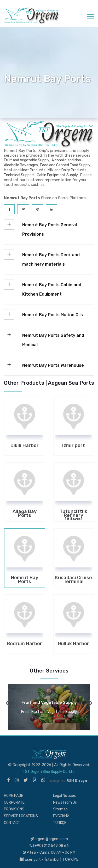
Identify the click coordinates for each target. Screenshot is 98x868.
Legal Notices (64, 796)
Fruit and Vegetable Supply (27, 160)
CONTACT (12, 823)
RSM (77, 781)
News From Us (65, 802)
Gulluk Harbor (73, 644)
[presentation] (7, 703)
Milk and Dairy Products (67, 170)
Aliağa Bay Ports (25, 514)
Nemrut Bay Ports (25, 580)
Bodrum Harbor (24, 644)
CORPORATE (14, 802)
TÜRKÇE (60, 823)
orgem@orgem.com (49, 839)
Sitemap (60, 809)
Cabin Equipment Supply (57, 175)
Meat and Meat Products (25, 170)
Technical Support (19, 175)
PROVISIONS (14, 809)
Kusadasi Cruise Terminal (74, 580)
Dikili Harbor (25, 446)
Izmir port (74, 446)
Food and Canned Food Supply (65, 165)
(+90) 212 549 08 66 (49, 846)
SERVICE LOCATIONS (21, 816)
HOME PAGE (14, 796)
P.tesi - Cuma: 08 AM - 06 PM (49, 852)
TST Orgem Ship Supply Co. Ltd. (49, 772)
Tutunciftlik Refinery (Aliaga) (73, 514)
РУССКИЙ (61, 816)
